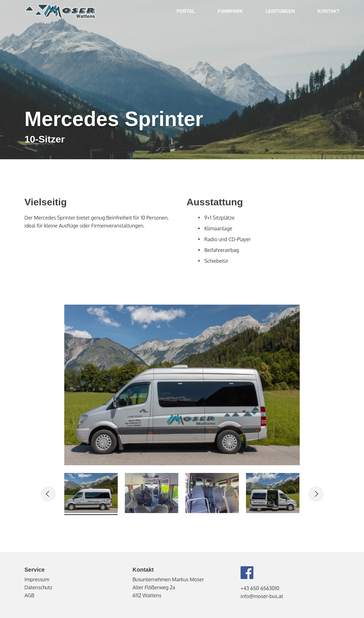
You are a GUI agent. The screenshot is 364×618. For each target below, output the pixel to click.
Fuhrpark (230, 11)
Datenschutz (38, 587)
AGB (29, 595)
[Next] (316, 494)
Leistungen (280, 11)
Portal (186, 11)
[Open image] (290, 315)
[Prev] (48, 494)
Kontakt (329, 11)
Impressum (37, 579)
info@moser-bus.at (262, 596)
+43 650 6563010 (260, 588)
